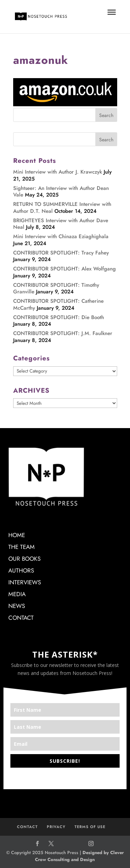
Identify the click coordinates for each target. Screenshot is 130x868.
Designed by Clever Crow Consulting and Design (79, 856)
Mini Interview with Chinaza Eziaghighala (61, 236)
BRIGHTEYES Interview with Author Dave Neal (61, 224)
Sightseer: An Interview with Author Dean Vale (61, 192)
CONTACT (21, 618)
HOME (17, 535)
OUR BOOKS (24, 559)
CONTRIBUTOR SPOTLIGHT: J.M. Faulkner (63, 333)
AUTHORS (21, 570)
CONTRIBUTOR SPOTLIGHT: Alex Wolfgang (64, 269)
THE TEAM (21, 547)
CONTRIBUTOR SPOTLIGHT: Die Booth (59, 317)
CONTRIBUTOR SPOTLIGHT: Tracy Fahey (61, 253)
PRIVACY (56, 827)
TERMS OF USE (90, 827)
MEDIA (17, 594)
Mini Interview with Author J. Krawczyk (58, 172)
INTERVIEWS (25, 582)
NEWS (17, 606)
